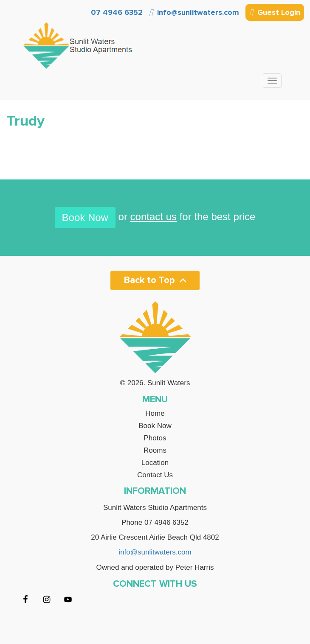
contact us (154, 217)
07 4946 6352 (116, 12)
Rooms (155, 451)
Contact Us (155, 475)
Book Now (85, 217)
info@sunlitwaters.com (194, 12)
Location (155, 463)
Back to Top (155, 280)
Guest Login (275, 13)
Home (155, 414)
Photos (155, 438)
